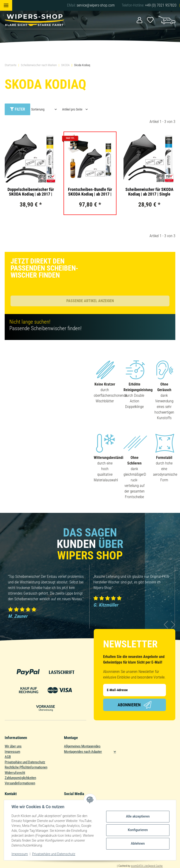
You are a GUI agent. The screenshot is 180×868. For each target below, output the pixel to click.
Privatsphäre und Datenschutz (25, 762)
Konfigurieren (138, 830)
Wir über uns (13, 746)
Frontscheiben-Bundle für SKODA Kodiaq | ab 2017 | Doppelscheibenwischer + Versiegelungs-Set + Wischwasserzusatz (90, 192)
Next (173, 625)
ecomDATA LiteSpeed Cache (147, 866)
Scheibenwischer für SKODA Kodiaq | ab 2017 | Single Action (149, 192)
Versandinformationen (20, 783)
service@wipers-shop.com (96, 5)
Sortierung (38, 109)
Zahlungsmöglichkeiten (20, 778)
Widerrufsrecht (15, 773)
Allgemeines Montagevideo (82, 746)
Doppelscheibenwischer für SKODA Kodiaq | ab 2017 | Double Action (31, 192)
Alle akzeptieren (138, 816)
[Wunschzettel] (150, 20)
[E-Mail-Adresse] (135, 690)
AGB (8, 757)
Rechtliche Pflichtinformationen (26, 767)
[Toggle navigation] (6, 5)
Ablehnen (138, 843)
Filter (18, 109)
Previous (166, 625)
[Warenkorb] (167, 20)
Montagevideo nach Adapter (83, 752)
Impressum (12, 752)
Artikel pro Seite (72, 109)
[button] (139, 20)
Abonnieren (135, 705)
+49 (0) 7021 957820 (161, 5)
